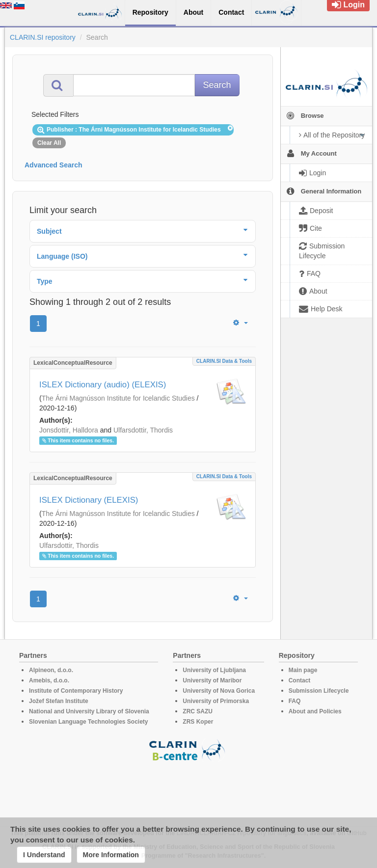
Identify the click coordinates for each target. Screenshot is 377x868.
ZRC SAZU (198, 711)
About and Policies (315, 711)
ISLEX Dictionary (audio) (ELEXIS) (103, 385)
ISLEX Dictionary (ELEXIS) (89, 500)
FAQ (295, 701)
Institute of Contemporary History (76, 691)
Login (348, 5)
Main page (303, 670)
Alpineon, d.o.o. (51, 670)
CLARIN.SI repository (43, 37)
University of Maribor (212, 680)
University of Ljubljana (214, 670)
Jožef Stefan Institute (59, 701)
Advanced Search (54, 165)
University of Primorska (216, 701)
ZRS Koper (198, 722)
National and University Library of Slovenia (89, 711)
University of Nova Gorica (219, 691)
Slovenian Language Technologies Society (89, 722)
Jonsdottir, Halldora (69, 430)
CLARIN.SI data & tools (224, 361)
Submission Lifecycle (319, 691)
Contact (300, 680)
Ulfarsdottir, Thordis (143, 430)
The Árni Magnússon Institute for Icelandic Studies (118, 398)
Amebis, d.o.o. (49, 680)
